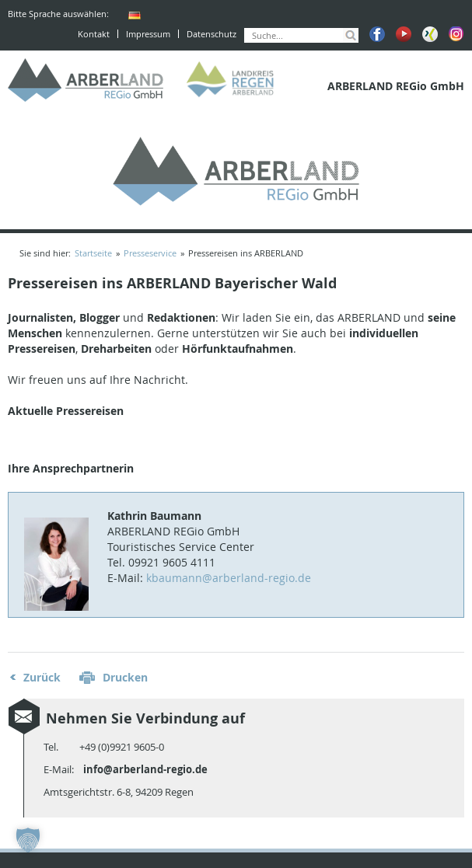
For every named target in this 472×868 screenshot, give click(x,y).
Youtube (404, 34)
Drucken (125, 677)
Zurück (42, 677)
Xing (430, 34)
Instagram (456, 34)
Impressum (148, 34)
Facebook (377, 34)
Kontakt (94, 34)
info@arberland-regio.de (145, 769)
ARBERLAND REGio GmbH (86, 80)
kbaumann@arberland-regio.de (229, 578)
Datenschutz (212, 34)
